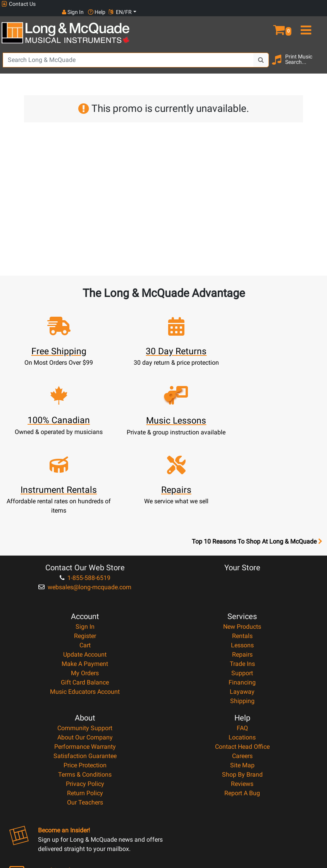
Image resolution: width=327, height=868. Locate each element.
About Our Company (85, 660)
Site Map (242, 688)
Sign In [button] (263, 4)
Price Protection (85, 688)
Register (85, 559)
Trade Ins (242, 587)
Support (242, 596)
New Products (242, 550)
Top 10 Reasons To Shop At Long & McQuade (257, 465)
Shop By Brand (242, 697)
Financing (242, 605)
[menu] (313, 19)
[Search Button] (261, 52)
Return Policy (85, 716)
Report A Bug (242, 716)
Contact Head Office (242, 670)
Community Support (85, 651)
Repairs (242, 577)
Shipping (242, 624)
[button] (286, 19)
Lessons (242, 568)
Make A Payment (85, 587)
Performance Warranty (85, 670)
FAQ (242, 651)
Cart (85, 568)
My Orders (85, 596)
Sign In (85, 550)
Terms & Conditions (85, 697)
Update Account (85, 577)
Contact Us (19, 4)
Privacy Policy (85, 707)
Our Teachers (85, 725)
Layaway (242, 615)
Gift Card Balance (85, 605)
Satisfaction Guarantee (85, 679)
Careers (242, 679)
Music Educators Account (85, 615)
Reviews (242, 707)
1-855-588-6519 (85, 501)
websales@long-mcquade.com (85, 510)
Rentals (242, 559)
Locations (242, 660)
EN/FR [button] (311, 4)
